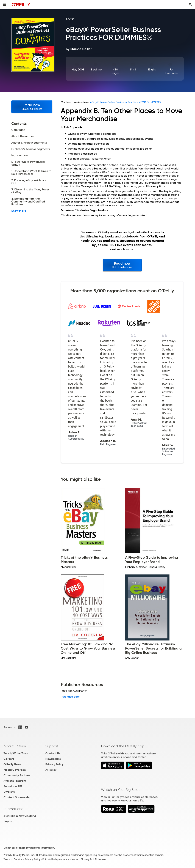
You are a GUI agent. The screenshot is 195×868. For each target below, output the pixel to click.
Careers (9, 759)
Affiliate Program (15, 781)
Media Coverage (15, 770)
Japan (8, 821)
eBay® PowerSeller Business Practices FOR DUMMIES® (126, 102)
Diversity (9, 792)
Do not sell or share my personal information (29, 848)
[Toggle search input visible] (190, 5)
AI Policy (51, 770)
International (14, 809)
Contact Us (53, 753)
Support (52, 746)
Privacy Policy (54, 764)
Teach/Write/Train (16, 753)
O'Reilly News (12, 764)
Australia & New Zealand (20, 816)
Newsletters (53, 759)
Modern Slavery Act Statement (89, 859)
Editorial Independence (56, 859)
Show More (19, 211)
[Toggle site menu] (5, 5)
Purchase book (71, 697)
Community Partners (17, 775)
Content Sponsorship (17, 797)
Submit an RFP (13, 786)
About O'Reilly (15, 746)
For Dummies (172, 71)
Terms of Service (13, 859)
